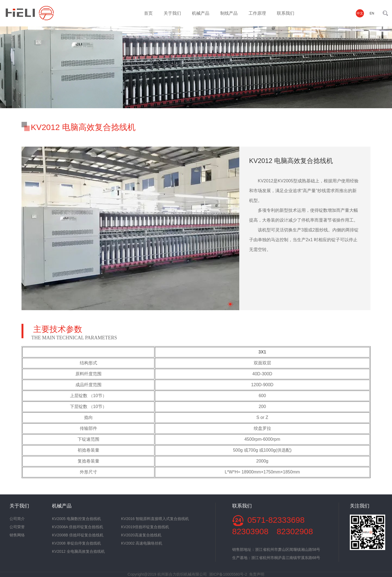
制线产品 (229, 13)
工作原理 (257, 13)
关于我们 (172, 13)
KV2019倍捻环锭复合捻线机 (145, 527)
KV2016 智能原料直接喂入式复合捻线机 (155, 519)
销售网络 (17, 535)
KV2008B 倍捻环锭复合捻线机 (78, 535)
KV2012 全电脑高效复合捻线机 (78, 551)
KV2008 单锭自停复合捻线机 (76, 543)
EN (372, 13)
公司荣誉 (17, 527)
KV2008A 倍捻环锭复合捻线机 (78, 527)
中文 (360, 13)
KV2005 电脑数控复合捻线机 (76, 519)
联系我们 (286, 13)
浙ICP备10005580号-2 (228, 574)
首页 (148, 13)
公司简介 (17, 519)
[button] (230, 304)
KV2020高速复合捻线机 (141, 535)
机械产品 (201, 13)
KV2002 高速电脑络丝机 (142, 543)
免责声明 (257, 574)
